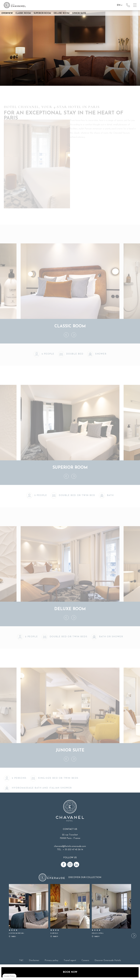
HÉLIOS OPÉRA (111, 911)
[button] (134, 936)
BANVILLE (70, 911)
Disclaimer (34, 960)
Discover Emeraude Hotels (108, 960)
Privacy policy (51, 960)
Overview (7, 13)
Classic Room (23, 13)
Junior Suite (79, 13)
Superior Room (42, 13)
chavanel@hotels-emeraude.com (70, 846)
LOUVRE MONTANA (28, 911)
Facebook (64, 864)
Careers (85, 960)
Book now (70, 972)
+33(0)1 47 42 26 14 (128, 5)
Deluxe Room (62, 13)
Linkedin (76, 864)
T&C (21, 960)
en (119, 5)
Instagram (70, 864)
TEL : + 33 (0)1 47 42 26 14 (70, 850)
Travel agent (70, 960)
